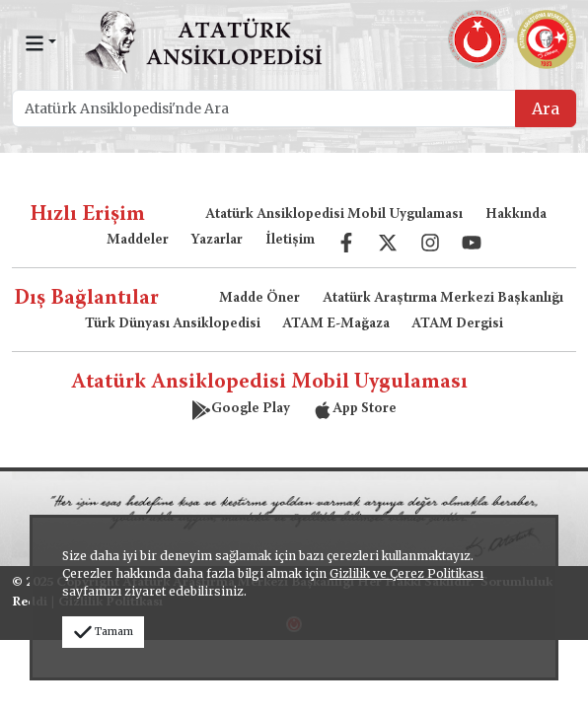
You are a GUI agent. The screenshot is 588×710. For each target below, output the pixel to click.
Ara (546, 108)
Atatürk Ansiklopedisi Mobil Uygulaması (334, 215)
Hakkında (516, 215)
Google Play (241, 409)
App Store (355, 409)
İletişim (290, 241)
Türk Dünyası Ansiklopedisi (173, 324)
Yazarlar (217, 241)
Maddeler (138, 241)
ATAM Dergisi (457, 324)
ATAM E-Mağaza (336, 324)
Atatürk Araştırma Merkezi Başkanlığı (443, 299)
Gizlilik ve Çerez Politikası (406, 573)
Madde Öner (259, 299)
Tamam (103, 632)
